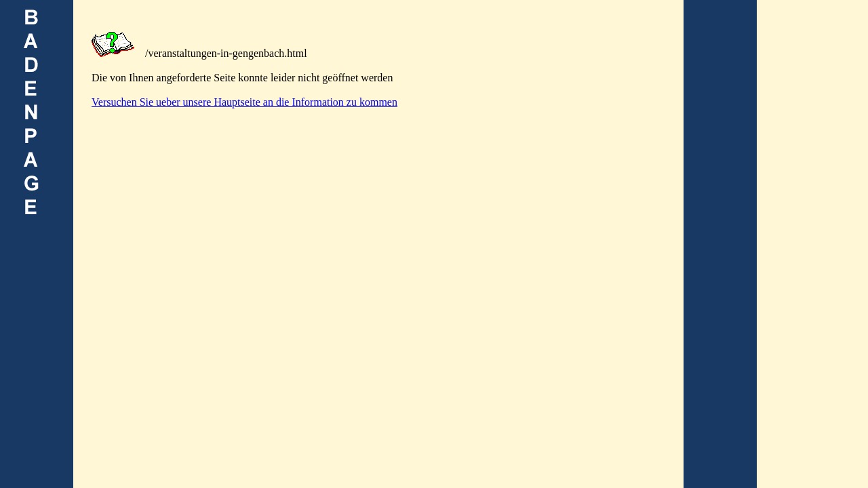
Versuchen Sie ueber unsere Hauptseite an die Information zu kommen (244, 102)
